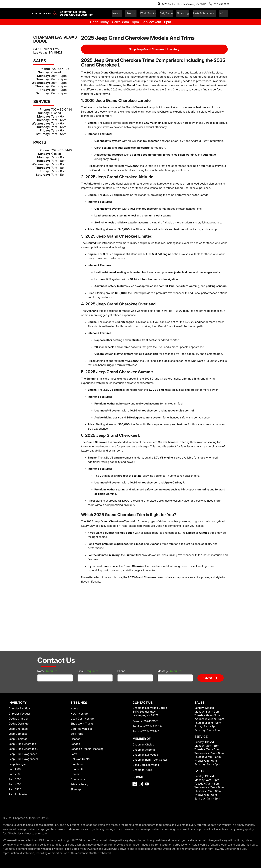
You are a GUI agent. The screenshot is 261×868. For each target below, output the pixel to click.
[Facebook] (135, 699)
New (135, 10)
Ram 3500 (15, 685)
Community (78, 685)
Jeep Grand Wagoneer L (23, 665)
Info (225, 10)
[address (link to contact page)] (188, 3)
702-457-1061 (57, 65)
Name (40, 576)
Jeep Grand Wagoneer (22, 660)
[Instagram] (141, 699)
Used (147, 10)
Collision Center (80, 665)
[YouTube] (147, 699)
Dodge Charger (18, 625)
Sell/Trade (176, 10)
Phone (121, 576)
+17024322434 (150, 637)
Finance (75, 645)
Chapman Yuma (141, 680)
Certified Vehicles (81, 635)
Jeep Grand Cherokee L (23, 655)
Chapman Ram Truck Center (148, 670)
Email (83, 576)
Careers (75, 680)
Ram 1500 (15, 675)
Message (172, 574)
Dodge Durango (19, 630)
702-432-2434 (57, 106)
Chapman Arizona (142, 660)
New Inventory (79, 620)
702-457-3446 (57, 147)
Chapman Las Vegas (143, 665)
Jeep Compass (18, 640)
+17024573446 (147, 642)
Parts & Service (208, 10)
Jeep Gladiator (18, 645)
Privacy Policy (79, 690)
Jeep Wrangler (18, 670)
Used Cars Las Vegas (144, 675)
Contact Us (77, 675)
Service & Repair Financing (86, 655)
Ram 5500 (15, 696)
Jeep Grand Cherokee (21, 650)
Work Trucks (161, 10)
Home (74, 615)
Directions (77, 670)
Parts (74, 660)
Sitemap (76, 696)
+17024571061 (148, 632)
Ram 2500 (15, 680)
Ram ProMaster (18, 701)
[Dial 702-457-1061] (222, 3)
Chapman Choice (142, 655)
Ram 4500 (15, 690)
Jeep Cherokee (18, 635)
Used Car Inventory (82, 625)
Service (75, 650)
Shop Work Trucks (81, 630)
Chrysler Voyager (19, 620)
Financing (190, 10)
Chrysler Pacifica (19, 615)
